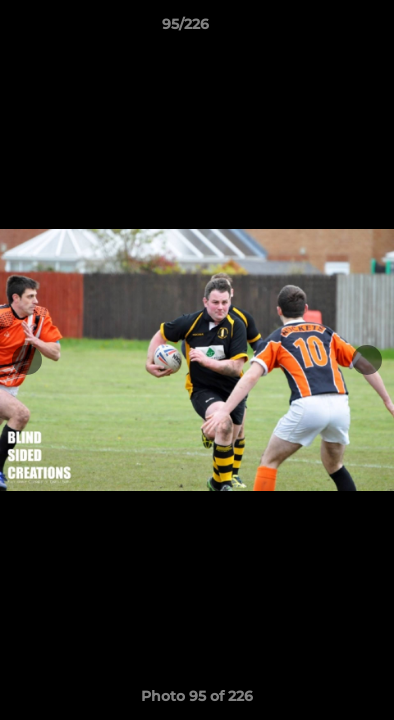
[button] (322, 29)
